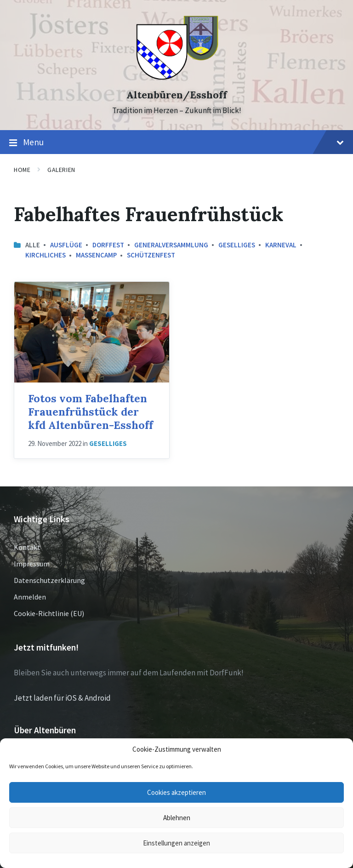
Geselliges (237, 245)
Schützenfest (151, 255)
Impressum (32, 564)
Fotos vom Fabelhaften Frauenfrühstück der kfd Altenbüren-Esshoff (91, 411)
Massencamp (96, 255)
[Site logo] (177, 79)
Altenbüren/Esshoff (177, 95)
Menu (176, 143)
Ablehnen (177, 818)
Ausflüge (66, 245)
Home (22, 170)
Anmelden (30, 597)
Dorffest (108, 245)
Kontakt (27, 547)
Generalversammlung (171, 245)
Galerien (61, 170)
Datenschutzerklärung (49, 580)
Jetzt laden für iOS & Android (62, 698)
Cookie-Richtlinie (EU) (49, 613)
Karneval (281, 245)
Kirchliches (46, 255)
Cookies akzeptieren (176, 792)
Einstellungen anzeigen (176, 843)
